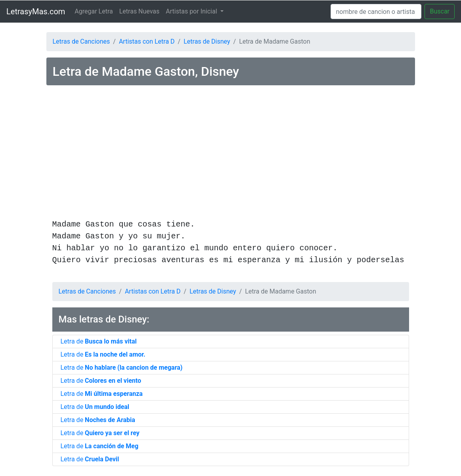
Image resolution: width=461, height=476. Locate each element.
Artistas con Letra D (147, 41)
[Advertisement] (231, 154)
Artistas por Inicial (192, 11)
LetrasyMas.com (36, 12)
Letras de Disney (207, 41)
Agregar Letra (94, 11)
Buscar (440, 11)
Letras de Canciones (81, 41)
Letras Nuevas (140, 11)
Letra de (99, 341)
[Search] (376, 12)
